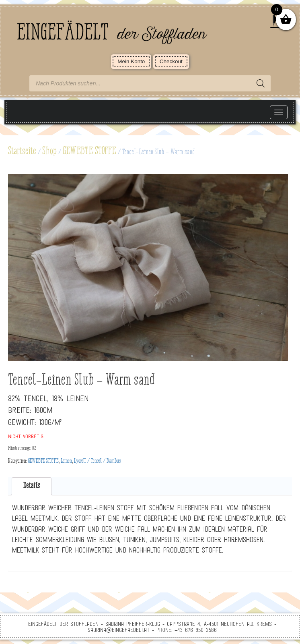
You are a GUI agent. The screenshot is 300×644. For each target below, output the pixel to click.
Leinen (66, 461)
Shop (49, 151)
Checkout (171, 61)
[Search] (261, 83)
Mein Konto (131, 61)
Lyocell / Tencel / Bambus (98, 461)
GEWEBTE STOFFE (89, 151)
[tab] (32, 486)
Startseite (22, 151)
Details (31, 486)
